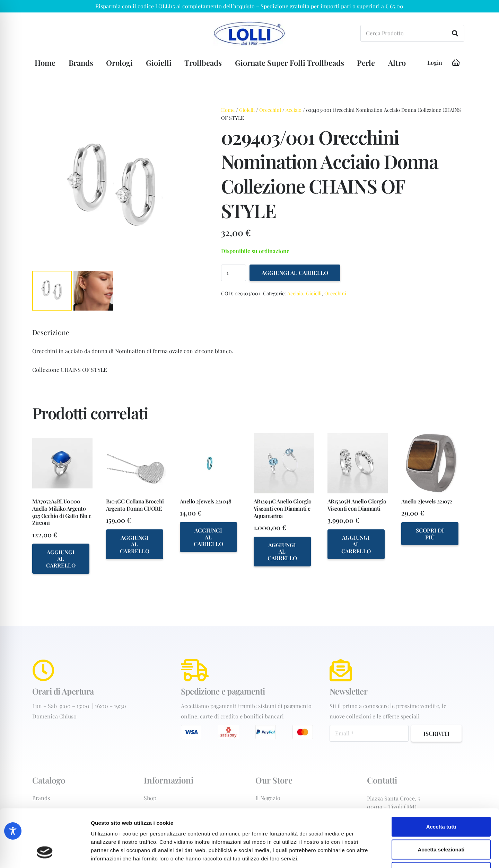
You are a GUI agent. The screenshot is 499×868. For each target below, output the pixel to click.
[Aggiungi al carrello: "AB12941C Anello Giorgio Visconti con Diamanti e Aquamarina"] (282, 552)
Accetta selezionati (441, 800)
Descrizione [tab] (51, 332)
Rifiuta (441, 822)
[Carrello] (456, 63)
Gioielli (247, 110)
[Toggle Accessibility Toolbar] (13, 831)
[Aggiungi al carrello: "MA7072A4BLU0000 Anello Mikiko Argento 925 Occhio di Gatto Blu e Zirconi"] (61, 558)
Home (228, 110)
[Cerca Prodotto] (412, 33)
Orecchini (270, 110)
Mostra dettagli (365, 854)
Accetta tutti (441, 777)
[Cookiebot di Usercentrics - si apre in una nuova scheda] (45, 854)
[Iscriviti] (436, 733)
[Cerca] (455, 33)
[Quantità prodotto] (234, 273)
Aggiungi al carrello (295, 273)
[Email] (369, 733)
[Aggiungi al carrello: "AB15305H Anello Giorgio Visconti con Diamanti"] (356, 544)
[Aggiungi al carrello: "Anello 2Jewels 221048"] (208, 537)
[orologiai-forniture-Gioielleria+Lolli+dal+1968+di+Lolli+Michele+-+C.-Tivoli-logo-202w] (249, 33)
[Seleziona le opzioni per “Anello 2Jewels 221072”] (430, 534)
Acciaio (294, 110)
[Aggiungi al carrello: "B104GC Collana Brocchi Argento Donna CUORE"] (135, 544)
